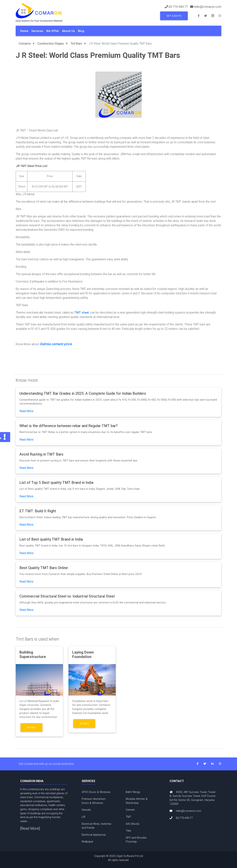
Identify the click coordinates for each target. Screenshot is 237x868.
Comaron (25, 43)
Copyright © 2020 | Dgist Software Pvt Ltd (118, 858)
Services (37, 31)
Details (31, 727)
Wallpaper (87, 842)
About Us (69, 31)
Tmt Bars (76, 43)
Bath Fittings (133, 792)
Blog (81, 31)
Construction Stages (51, 43)
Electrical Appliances (94, 835)
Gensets (86, 810)
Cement (130, 810)
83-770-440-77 (178, 7)
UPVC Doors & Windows (96, 792)
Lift (83, 817)
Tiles (128, 831)
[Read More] (30, 828)
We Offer (53, 31)
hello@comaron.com (208, 7)
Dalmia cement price (56, 344)
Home (24, 31)
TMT (128, 817)
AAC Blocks (133, 824)
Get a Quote (174, 16)
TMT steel (81, 312)
